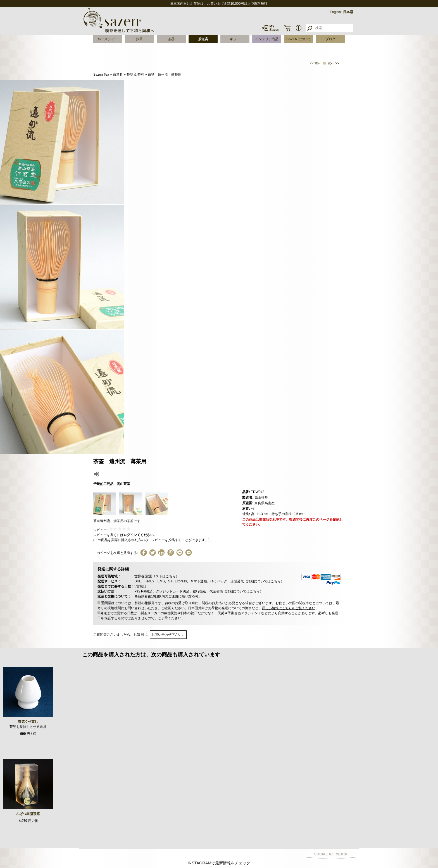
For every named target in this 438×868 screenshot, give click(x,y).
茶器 (171, 39)
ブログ (330, 39)
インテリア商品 (267, 39)
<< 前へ (316, 63)
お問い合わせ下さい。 (168, 635)
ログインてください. (139, 535)
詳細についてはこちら (264, 581)
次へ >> (333, 63)
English (335, 12)
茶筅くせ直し (28, 722)
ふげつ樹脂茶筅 (28, 814)
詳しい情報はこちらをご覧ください (289, 608)
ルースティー (108, 39)
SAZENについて (299, 39)
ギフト (235, 39)
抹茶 (139, 39)
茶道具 (203, 39)
